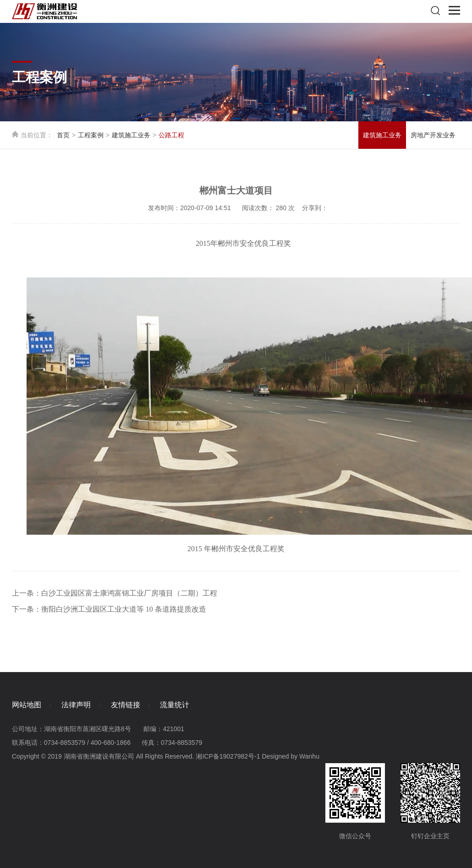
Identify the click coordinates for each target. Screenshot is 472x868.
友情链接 (126, 705)
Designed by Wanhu (291, 756)
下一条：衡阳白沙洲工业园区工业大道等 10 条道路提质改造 (109, 609)
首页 (63, 135)
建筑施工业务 (131, 135)
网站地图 (27, 705)
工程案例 (91, 135)
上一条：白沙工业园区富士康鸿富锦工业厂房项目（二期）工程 (115, 593)
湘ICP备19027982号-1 (228, 756)
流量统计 (175, 705)
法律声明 (76, 705)
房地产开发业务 (433, 135)
